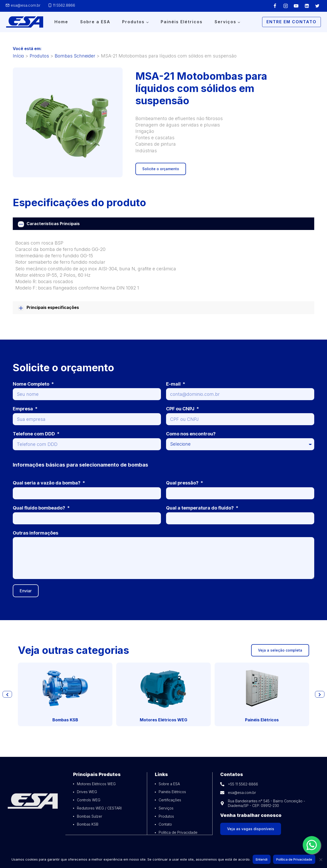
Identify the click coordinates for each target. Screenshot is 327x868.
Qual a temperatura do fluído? (200, 508)
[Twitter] (317, 6)
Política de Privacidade (294, 860)
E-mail (174, 384)
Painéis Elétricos (182, 22)
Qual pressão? (183, 483)
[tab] (163, 224)
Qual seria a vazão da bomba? (47, 483)
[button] (8, 694)
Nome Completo (32, 384)
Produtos (39, 56)
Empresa (23, 409)
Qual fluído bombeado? (39, 508)
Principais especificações (53, 307)
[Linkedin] (307, 6)
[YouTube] (296, 6)
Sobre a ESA (95, 22)
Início (18, 56)
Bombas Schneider (75, 56)
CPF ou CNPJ (181, 409)
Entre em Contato (291, 22)
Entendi (262, 860)
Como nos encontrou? (191, 434)
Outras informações (36, 533)
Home (61, 22)
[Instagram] (286, 6)
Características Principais (53, 224)
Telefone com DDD (34, 434)
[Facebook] (275, 6)
